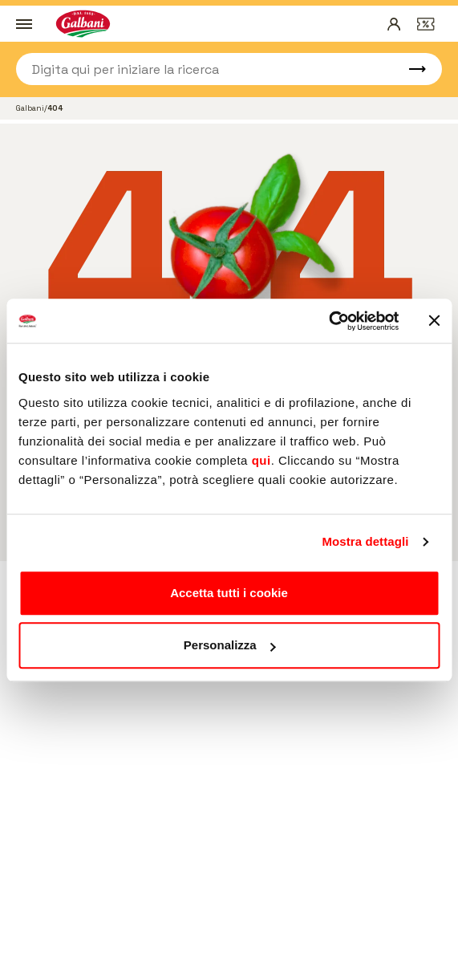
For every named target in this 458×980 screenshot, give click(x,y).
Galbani (30, 108)
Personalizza (230, 645)
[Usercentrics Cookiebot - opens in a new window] (328, 321)
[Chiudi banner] (434, 321)
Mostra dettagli (365, 541)
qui (261, 460)
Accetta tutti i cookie (229, 593)
